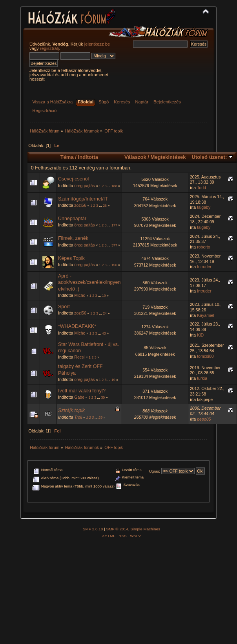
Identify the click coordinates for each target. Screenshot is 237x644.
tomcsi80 (205, 356)
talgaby (204, 207)
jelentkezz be (97, 44)
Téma (67, 157)
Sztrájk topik (71, 410)
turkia (202, 378)
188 (114, 186)
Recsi (79, 357)
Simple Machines (145, 529)
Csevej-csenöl (73, 179)
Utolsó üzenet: (212, 157)
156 (114, 265)
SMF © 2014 (117, 529)
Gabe (79, 397)
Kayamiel (206, 315)
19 (104, 296)
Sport (64, 307)
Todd (201, 188)
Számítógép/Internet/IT (83, 199)
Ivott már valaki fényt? (82, 391)
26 (105, 206)
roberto (204, 247)
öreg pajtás (84, 186)
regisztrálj (49, 48)
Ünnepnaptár (72, 219)
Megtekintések (168, 157)
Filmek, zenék (73, 238)
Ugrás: (155, 471)
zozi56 (80, 205)
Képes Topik (71, 258)
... (109, 186)
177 (114, 225)
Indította (88, 157)
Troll (78, 417)
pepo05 (204, 419)
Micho (80, 295)
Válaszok (135, 157)
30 (103, 397)
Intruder (204, 267)
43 (104, 333)
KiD (200, 335)
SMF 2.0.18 (93, 529)
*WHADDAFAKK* (77, 326)
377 (114, 245)
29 (100, 418)
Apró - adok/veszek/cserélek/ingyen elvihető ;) (89, 282)
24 (105, 313)
